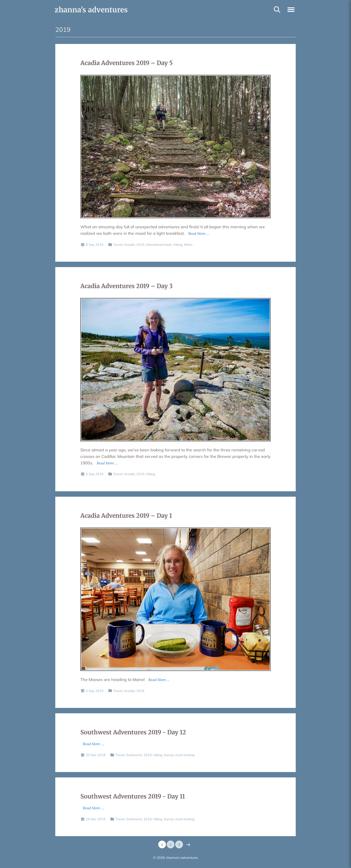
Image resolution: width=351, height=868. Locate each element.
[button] (291, 9)
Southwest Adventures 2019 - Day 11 (133, 796)
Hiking (178, 245)
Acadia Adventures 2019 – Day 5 (126, 63)
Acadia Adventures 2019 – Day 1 (126, 516)
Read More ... (199, 233)
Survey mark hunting (179, 755)
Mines (188, 245)
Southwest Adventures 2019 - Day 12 (133, 732)
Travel (118, 245)
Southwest (134, 755)
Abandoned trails (159, 245)
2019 (140, 245)
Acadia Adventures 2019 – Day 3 (126, 286)
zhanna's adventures (91, 10)
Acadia (129, 245)
